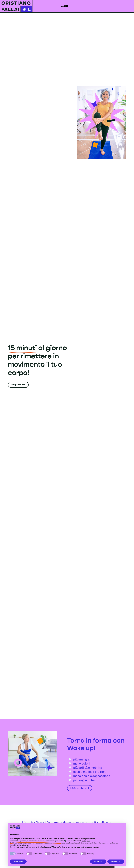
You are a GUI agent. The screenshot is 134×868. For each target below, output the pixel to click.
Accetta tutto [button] (116, 861)
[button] (123, 827)
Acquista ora (18, 385)
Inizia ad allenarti (80, 788)
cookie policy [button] (86, 841)
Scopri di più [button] (18, 861)
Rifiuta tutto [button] (98, 861)
